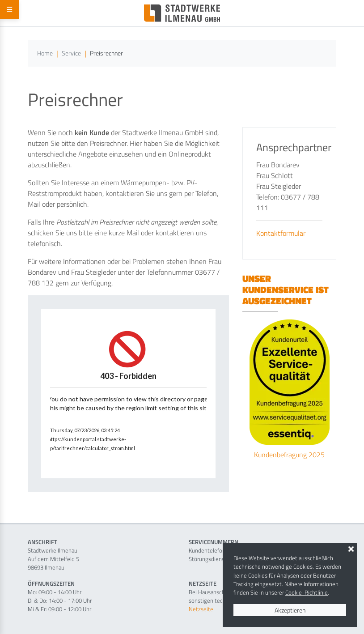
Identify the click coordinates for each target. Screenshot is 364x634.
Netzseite (201, 609)
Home (45, 53)
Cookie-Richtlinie (307, 592)
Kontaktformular (281, 233)
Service (71, 53)
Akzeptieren (290, 610)
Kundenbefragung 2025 (289, 455)
